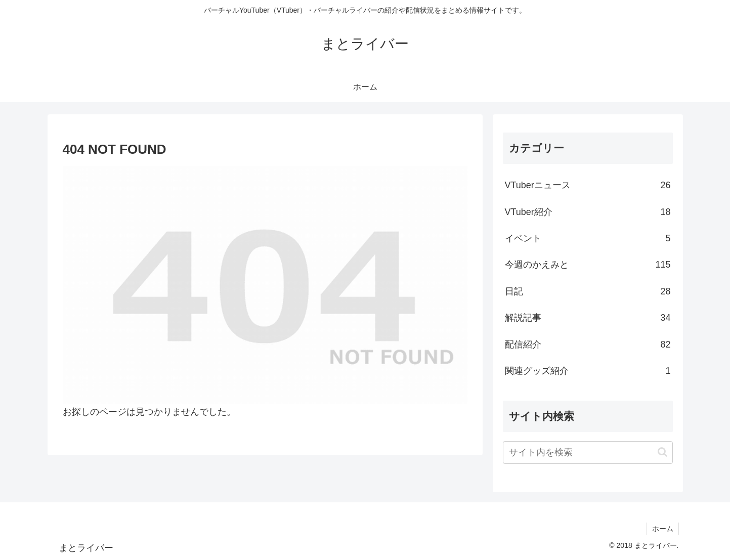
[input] (588, 453)
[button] (662, 452)
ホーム (663, 529)
